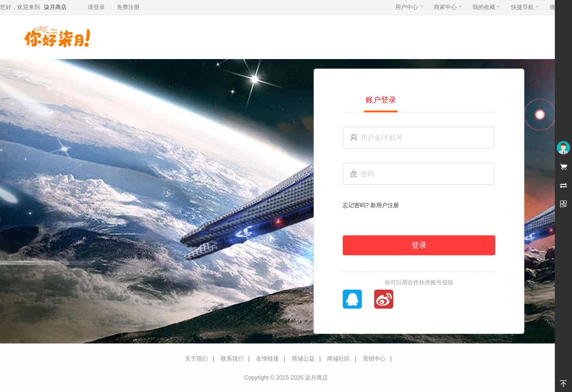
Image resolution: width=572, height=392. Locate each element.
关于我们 (196, 359)
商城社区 (338, 359)
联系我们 (232, 359)
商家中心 (448, 7)
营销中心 (374, 359)
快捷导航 (525, 7)
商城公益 (303, 359)
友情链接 (267, 359)
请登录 (96, 7)
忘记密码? (356, 205)
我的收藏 (486, 7)
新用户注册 (385, 205)
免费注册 (128, 7)
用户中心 (409, 7)
